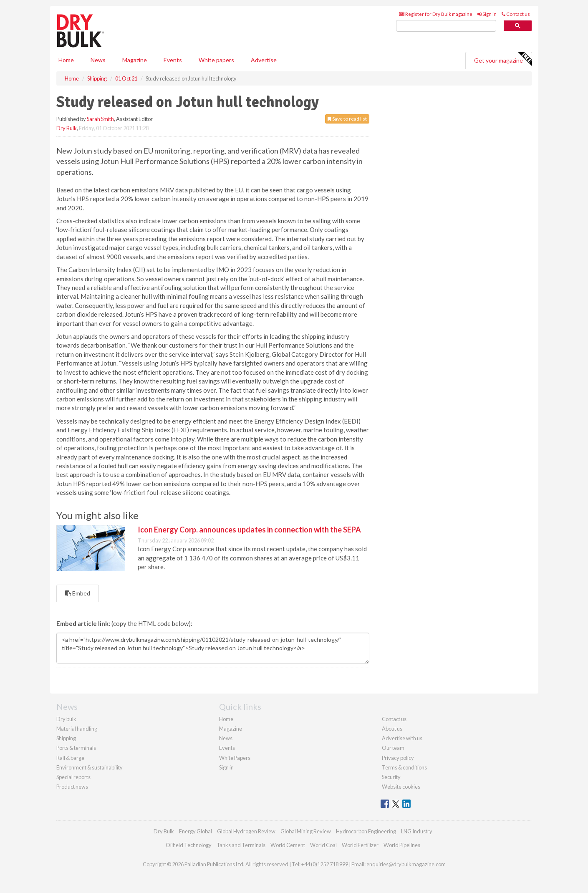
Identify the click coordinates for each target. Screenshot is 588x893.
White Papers (235, 758)
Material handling (77, 729)
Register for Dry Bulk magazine (436, 14)
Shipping (66, 738)
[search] (446, 26)
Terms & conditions (404, 767)
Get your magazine (503, 59)
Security (391, 777)
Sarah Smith (100, 119)
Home (66, 60)
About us (392, 729)
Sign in (487, 14)
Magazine (135, 60)
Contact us (516, 14)
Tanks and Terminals (241, 845)
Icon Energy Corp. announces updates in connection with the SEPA (249, 530)
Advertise (264, 60)
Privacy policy (398, 758)
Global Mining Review (306, 831)
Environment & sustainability (90, 767)
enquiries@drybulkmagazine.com (406, 864)
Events (173, 60)
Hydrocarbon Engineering (366, 831)
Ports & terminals (76, 748)
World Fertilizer (360, 845)
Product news (72, 787)
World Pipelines (402, 845)
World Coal (323, 845)
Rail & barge (70, 758)
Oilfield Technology (189, 845)
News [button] (98, 60)
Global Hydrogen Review (246, 831)
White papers (216, 60)
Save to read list (347, 119)
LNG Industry (417, 831)
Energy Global (196, 831)
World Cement (288, 845)
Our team (393, 748)
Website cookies (401, 787)
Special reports (73, 777)
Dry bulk (66, 719)
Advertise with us (402, 738)
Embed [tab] (78, 593)
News (226, 738)
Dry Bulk (67, 128)
